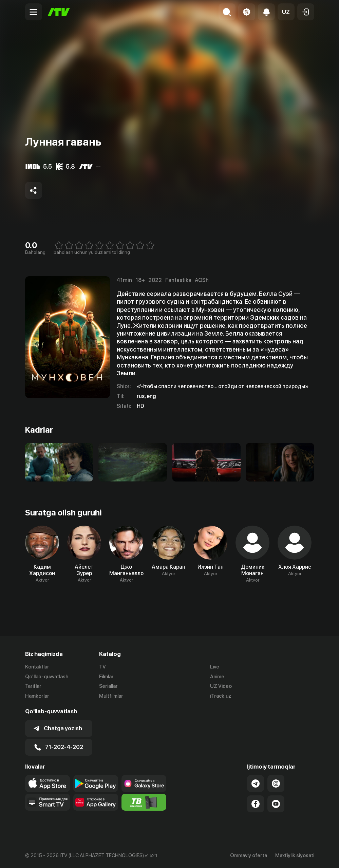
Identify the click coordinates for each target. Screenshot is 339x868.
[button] (286, 12)
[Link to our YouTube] (276, 804)
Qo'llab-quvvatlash (47, 677)
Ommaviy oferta (249, 855)
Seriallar (108, 686)
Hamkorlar (37, 696)
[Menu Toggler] (34, 12)
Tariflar (33, 686)
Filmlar (106, 677)
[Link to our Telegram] (256, 784)
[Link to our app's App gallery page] (96, 802)
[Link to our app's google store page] (96, 784)
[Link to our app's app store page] (48, 784)
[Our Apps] (48, 802)
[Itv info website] (144, 802)
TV (102, 667)
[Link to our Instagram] (276, 784)
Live (215, 667)
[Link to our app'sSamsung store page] (144, 784)
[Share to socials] (34, 190)
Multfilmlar (111, 696)
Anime (217, 677)
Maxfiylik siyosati (295, 855)
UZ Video (221, 686)
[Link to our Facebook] (256, 804)
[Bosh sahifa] (59, 12)
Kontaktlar (37, 667)
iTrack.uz (221, 696)
